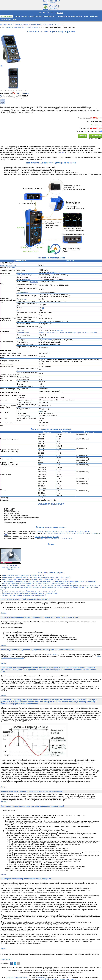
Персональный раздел (9, 20)
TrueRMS (62, 152)
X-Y (43, 308)
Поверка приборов (35, 16)
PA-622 (38, 537)
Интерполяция (22, 299)
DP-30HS (60, 533)
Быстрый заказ (95, 136)
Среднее (80, 333)
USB (40, 411)
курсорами (59, 330)
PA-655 (44, 537)
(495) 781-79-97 (53, 1)
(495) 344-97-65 (12, 977)
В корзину (83, 136)
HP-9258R (63, 531)
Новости (79, 16)
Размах (41, 333)
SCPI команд (53, 654)
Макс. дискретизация (25, 275)
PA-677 (50, 537)
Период (94, 333)
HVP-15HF (53, 539)
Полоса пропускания (8, 265)
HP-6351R (79, 531)
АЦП (18, 310)
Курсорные (21, 330)
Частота (88, 333)
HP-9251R (48, 531)
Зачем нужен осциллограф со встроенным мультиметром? (24, 595)
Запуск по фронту (45, 340)
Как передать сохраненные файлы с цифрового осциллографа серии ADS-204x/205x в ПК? (36, 577)
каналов (12, 268)
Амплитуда (72, 333)
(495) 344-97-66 (24, 977)
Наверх (3, 613)
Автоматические (23, 333)
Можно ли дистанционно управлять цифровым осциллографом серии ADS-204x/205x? (35, 579)
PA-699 (56, 537)
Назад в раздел (6, 959)
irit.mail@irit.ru (51, 3)
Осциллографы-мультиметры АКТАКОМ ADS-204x (11, 567)
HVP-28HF (62, 539)
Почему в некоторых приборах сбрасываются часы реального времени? (29, 591)
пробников (34, 282)
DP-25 (53, 533)
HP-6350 (71, 531)
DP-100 (79, 533)
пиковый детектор (53, 272)
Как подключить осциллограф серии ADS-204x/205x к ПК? (24, 575)
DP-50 (73, 533)
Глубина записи (22, 292)
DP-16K (86, 533)
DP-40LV (67, 533)
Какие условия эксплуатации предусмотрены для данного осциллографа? (30, 593)
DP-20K (47, 533)
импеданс (27, 279)
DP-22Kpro (93, 533)
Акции (86, 16)
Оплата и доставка (20, 16)
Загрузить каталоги (50, 16)
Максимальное (50, 333)
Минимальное (62, 333)
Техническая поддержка (66, 16)
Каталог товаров (7, 16)
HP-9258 (56, 531)
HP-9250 (40, 531)
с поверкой (84, 128)
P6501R (87, 531)
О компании (94, 16)
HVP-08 (69, 539)
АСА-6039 (45, 539)
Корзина (60, 13)
